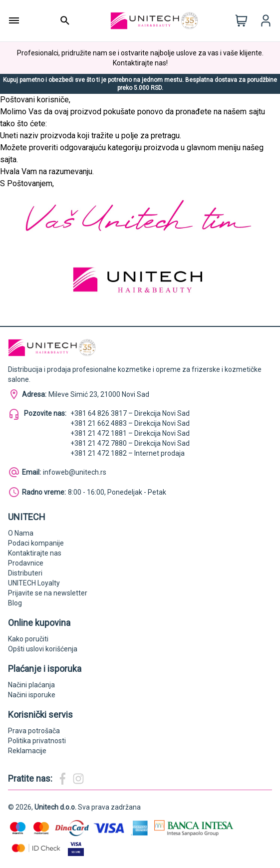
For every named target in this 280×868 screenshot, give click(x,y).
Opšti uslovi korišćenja (43, 649)
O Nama (21, 533)
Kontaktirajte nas (35, 553)
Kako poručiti (28, 639)
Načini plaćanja (31, 685)
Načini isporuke (32, 695)
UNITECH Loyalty (34, 583)
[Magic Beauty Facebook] (62, 779)
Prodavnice (26, 563)
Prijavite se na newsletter (48, 593)
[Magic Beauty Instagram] (78, 779)
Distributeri (25, 573)
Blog (15, 603)
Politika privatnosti (37, 741)
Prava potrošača (34, 731)
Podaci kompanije (36, 543)
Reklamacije (27, 751)
